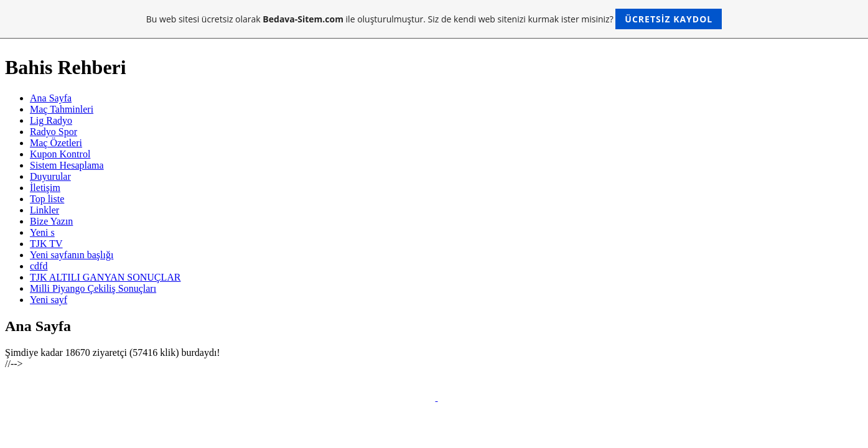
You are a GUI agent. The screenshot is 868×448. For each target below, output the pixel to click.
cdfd (39, 266)
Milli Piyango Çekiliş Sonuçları (93, 288)
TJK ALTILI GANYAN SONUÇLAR (105, 277)
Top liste (47, 199)
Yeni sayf (49, 300)
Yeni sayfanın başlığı (72, 255)
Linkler (44, 210)
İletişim (45, 188)
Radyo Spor (54, 132)
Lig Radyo (51, 120)
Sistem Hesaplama (67, 165)
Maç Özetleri (56, 143)
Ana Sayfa (51, 98)
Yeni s (42, 232)
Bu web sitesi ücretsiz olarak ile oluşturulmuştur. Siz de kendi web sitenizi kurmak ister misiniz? (434, 19)
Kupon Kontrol (60, 154)
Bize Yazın (51, 221)
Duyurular (50, 176)
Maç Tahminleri (62, 109)
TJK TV (46, 244)
